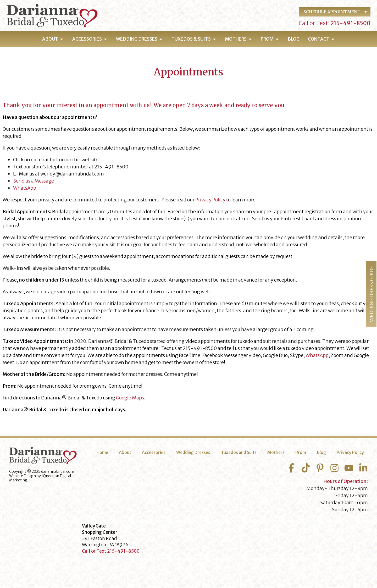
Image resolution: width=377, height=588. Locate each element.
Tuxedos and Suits (239, 452)
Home (102, 452)
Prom (301, 452)
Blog (321, 452)
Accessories (154, 452)
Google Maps (130, 398)
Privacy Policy (210, 200)
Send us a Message (34, 181)
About (125, 452)
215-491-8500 (350, 23)
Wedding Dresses (193, 452)
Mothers (276, 452)
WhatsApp (25, 188)
